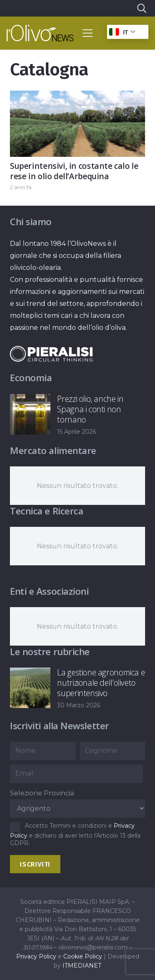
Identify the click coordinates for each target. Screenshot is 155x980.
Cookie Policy (83, 956)
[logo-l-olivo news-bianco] (40, 33)
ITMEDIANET (82, 966)
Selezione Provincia (42, 793)
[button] (141, 8)
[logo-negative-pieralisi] (51, 354)
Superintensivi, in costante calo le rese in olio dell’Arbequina (74, 171)
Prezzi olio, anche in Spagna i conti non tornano (90, 409)
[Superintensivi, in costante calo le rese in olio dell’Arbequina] (77, 97)
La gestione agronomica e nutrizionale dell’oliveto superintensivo (101, 683)
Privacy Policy (36, 956)
